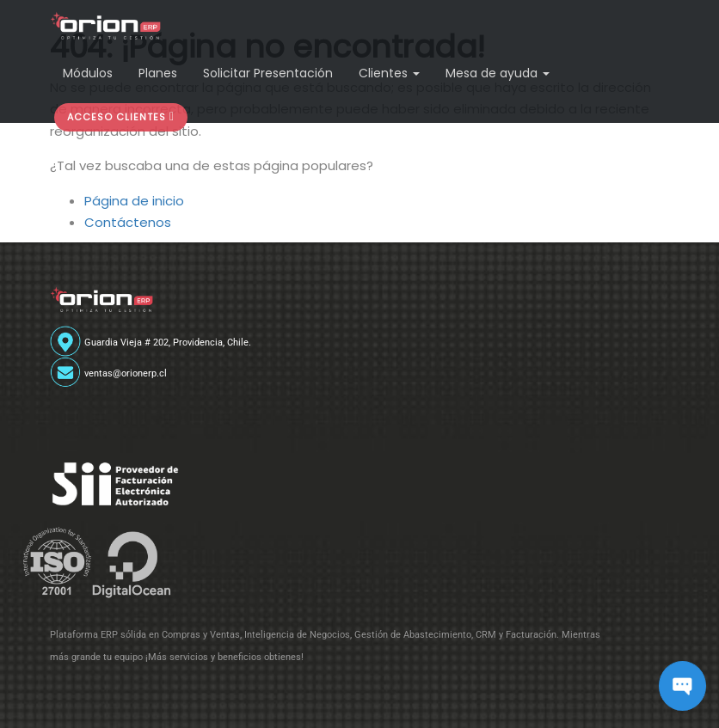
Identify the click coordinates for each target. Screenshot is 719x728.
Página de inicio (134, 201)
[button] (121, 117)
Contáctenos (128, 222)
